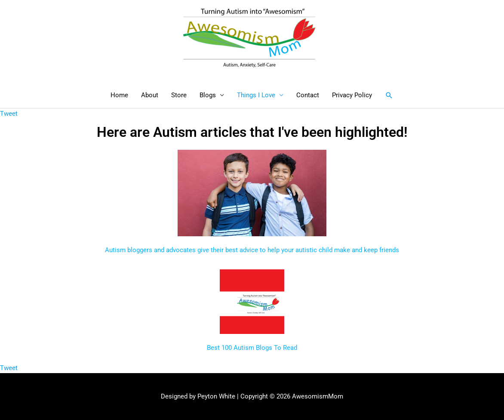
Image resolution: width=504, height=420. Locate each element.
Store (179, 95)
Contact (308, 95)
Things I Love (256, 95)
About (150, 95)
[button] (389, 95)
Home (119, 95)
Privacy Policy (352, 95)
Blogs (208, 95)
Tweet (9, 114)
